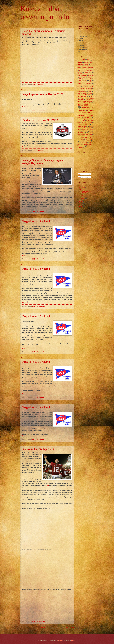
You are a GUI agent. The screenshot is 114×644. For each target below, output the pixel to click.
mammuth (61, 640)
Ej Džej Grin (91, 76)
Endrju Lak (82, 77)
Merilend (79, 95)
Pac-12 (88, 121)
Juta (85, 82)
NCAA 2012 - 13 (86, 109)
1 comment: (40, 84)
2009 (81, 206)
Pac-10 (82, 121)
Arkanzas (80, 64)
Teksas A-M (84, 138)
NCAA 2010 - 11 (85, 105)
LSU (89, 91)
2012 (81, 186)
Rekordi (81, 128)
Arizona (80, 63)
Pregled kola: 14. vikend (36, 221)
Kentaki (84, 87)
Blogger (73, 640)
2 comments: (40, 150)
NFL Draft (90, 111)
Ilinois (79, 82)
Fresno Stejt (89, 79)
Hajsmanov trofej (82, 80)
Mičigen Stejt (82, 96)
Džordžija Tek (88, 74)
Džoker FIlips (88, 72)
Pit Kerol (84, 122)
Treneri (87, 139)
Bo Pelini (84, 68)
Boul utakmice (83, 69)
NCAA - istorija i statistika (85, 101)
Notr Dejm (91, 112)
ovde (48, 485)
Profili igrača (82, 126)
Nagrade (83, 98)
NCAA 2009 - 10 (84, 103)
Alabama (87, 61)
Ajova (83, 59)
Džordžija (80, 74)
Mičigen (87, 95)
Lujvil (79, 93)
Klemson (91, 87)
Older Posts (69, 627)
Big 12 (81, 66)
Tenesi (83, 139)
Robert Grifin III (88, 128)
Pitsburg (90, 122)
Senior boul (85, 129)
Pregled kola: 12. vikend (36, 316)
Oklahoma (81, 116)
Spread (91, 131)
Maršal (90, 93)
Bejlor (87, 64)
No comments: (41, 110)
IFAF (90, 80)
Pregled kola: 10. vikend (36, 407)
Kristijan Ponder (81, 90)
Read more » (26, 107)
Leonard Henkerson (82, 92)
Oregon (87, 117)
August (83, 188)
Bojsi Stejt (91, 67)
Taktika (79, 136)
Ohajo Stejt (85, 114)
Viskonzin (81, 146)
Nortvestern (83, 112)
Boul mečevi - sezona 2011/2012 (40, 120)
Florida (89, 77)
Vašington (84, 143)
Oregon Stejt (81, 119)
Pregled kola (83, 124)
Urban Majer (82, 141)
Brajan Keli (91, 69)
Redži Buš (91, 126)
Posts (81, 174)
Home (43, 627)
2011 (81, 201)
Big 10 (92, 64)
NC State (89, 100)
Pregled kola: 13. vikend (36, 269)
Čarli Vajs (82, 71)
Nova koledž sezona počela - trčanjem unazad (86, 191)
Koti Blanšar (89, 88)
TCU (85, 136)
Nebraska (81, 111)
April (82, 196)
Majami (84, 93)
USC (88, 141)
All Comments (83, 177)
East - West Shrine (82, 76)
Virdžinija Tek (87, 144)
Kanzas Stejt (81, 85)
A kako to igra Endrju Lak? (38, 449)
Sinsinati (85, 131)
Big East (87, 66)
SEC (79, 129)
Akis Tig (89, 59)
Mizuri (92, 97)
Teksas (91, 136)
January (83, 198)
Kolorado (82, 88)
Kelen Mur (88, 85)
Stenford (80, 133)
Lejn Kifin (90, 90)
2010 (81, 204)
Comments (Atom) (33, 631)
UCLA (92, 139)
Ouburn (91, 119)
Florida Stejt (81, 79)
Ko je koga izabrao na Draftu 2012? (43, 94)
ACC (79, 59)
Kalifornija (89, 84)
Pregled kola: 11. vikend (36, 362)
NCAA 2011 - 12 (88, 107)
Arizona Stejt (88, 63)
